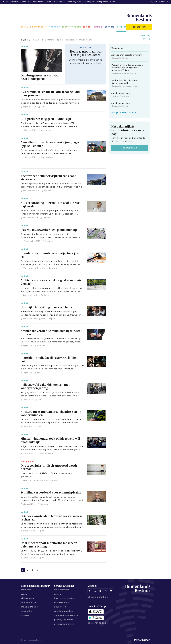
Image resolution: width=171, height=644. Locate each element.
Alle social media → (98, 597)
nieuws (36, 40)
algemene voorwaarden (67, 616)
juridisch (121, 27)
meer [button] (112, 2)
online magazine (74, 2)
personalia (26, 611)
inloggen (153, 2)
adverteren (38, 2)
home (6, 2)
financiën (54, 27)
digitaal (98, 27)
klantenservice (62, 590)
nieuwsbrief (59, 2)
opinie (60, 40)
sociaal (87, 27)
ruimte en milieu (71, 27)
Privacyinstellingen (64, 624)
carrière (110, 27)
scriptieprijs (89, 2)
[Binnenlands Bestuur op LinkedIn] (100, 591)
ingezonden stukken (64, 598)
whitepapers (102, 2)
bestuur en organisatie (34, 27)
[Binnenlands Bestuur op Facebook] (90, 591)
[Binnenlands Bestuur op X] (95, 591)
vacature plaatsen (64, 611)
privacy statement (64, 620)
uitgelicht (26, 40)
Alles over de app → (98, 623)
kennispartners (84, 40)
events (48, 2)
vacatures (15, 2)
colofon (58, 594)
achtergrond (48, 40)
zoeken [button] (164, 2)
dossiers (70, 40)
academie (26, 2)
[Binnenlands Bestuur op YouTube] (111, 591)
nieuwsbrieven (62, 603)
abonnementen (28, 603)
